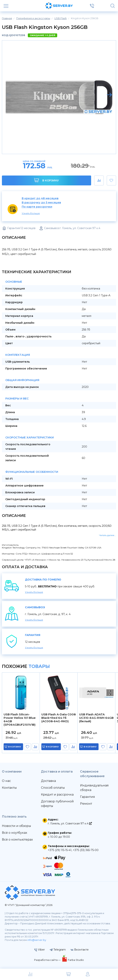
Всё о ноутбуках (14, 833)
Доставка (48, 781)
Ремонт (86, 804)
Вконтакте (80, 950)
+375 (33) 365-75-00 (86, 850)
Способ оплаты (53, 788)
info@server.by (37, 940)
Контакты (9, 788)
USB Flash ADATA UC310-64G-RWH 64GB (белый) (96, 718)
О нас (6, 781)
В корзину (47, 180)
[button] (109, 95)
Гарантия (87, 797)
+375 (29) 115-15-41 (60, 850)
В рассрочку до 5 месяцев (41, 203)
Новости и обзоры (16, 826)
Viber (40, 950)
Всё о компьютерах (17, 840)
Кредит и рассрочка (57, 795)
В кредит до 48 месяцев (40, 198)
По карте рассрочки (37, 207)
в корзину (15, 747)
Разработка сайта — (48, 960)
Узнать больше (31, 213)
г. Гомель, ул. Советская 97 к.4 (70, 823)
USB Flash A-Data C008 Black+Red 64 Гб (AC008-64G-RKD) (59, 718)
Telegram (58, 950)
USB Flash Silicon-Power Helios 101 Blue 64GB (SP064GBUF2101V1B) (20, 720)
